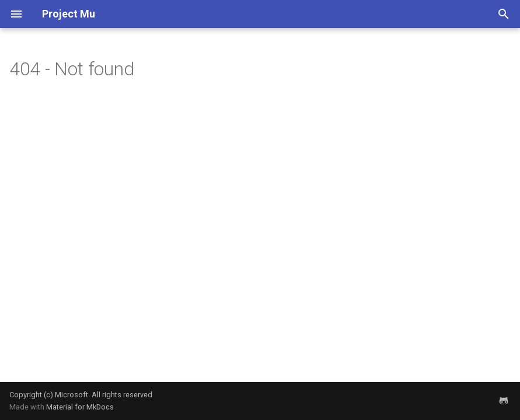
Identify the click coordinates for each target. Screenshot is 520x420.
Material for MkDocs (80, 407)
